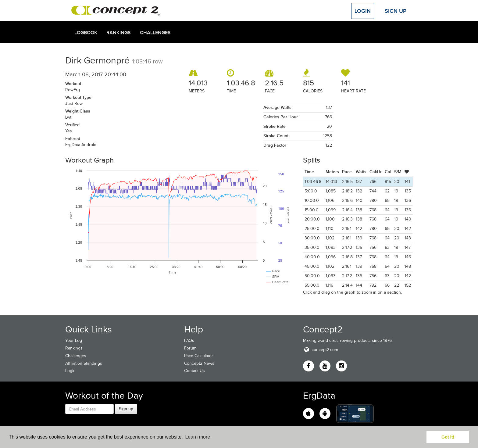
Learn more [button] (198, 437)
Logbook (86, 33)
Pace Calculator (199, 356)
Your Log (74, 340)
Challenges (155, 33)
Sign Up (396, 11)
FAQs (189, 340)
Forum (190, 348)
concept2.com (321, 350)
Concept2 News (199, 363)
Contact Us (194, 371)
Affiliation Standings (84, 363)
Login (363, 11)
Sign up (126, 409)
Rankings (119, 33)
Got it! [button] (448, 437)
